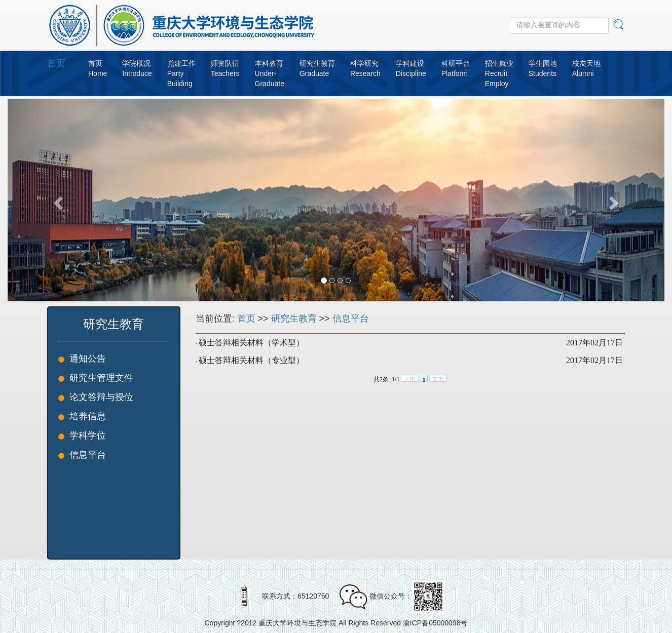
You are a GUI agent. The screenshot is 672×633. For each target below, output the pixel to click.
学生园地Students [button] (543, 68)
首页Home (98, 68)
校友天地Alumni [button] (586, 68)
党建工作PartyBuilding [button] (181, 73)
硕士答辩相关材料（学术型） (251, 343)
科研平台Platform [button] (456, 68)
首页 (56, 63)
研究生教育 (294, 319)
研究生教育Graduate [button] (317, 68)
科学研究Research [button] (365, 68)
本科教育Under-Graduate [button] (270, 73)
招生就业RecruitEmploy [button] (499, 73)
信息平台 (351, 319)
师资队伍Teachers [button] (225, 68)
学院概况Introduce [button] (137, 68)
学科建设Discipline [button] (411, 68)
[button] (57, 200)
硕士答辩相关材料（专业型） (251, 360)
